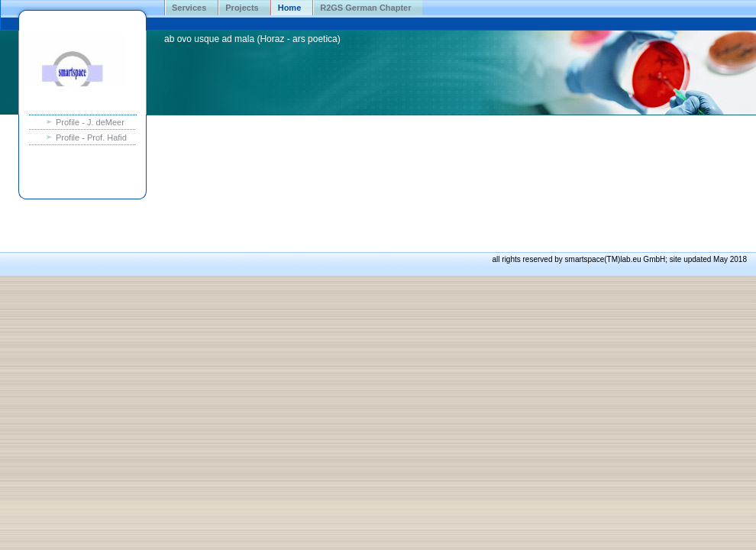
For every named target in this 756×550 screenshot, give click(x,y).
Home (290, 8)
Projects (242, 8)
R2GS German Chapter (365, 8)
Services (189, 8)
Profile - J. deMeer (90, 122)
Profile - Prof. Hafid (91, 137)
